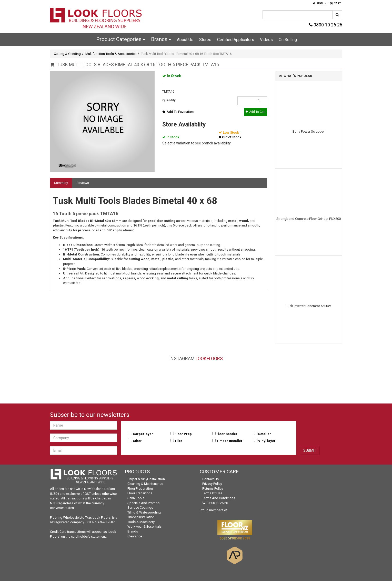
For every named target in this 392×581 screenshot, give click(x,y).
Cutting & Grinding (67, 54)
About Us (185, 40)
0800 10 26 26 (326, 25)
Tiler (178, 441)
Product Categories (121, 39)
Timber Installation (141, 517)
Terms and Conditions (219, 498)
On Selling (288, 40)
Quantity (169, 100)
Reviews (83, 183)
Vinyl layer (267, 441)
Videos (266, 40)
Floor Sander (227, 434)
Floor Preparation (140, 489)
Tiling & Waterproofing (144, 512)
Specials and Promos (143, 503)
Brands (161, 39)
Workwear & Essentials (144, 526)
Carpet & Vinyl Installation (146, 479)
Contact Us (210, 479)
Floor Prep (183, 434)
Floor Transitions (140, 493)
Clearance (135, 536)
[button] (320, 4)
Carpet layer (143, 434)
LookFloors (209, 358)
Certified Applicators (236, 40)
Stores (205, 40)
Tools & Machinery (141, 522)
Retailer (265, 434)
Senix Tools (136, 498)
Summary (61, 183)
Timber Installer (229, 441)
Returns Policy (213, 489)
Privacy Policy (212, 484)
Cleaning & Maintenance (145, 484)
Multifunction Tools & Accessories (111, 54)
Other (137, 441)
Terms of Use (212, 493)
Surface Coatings (140, 508)
